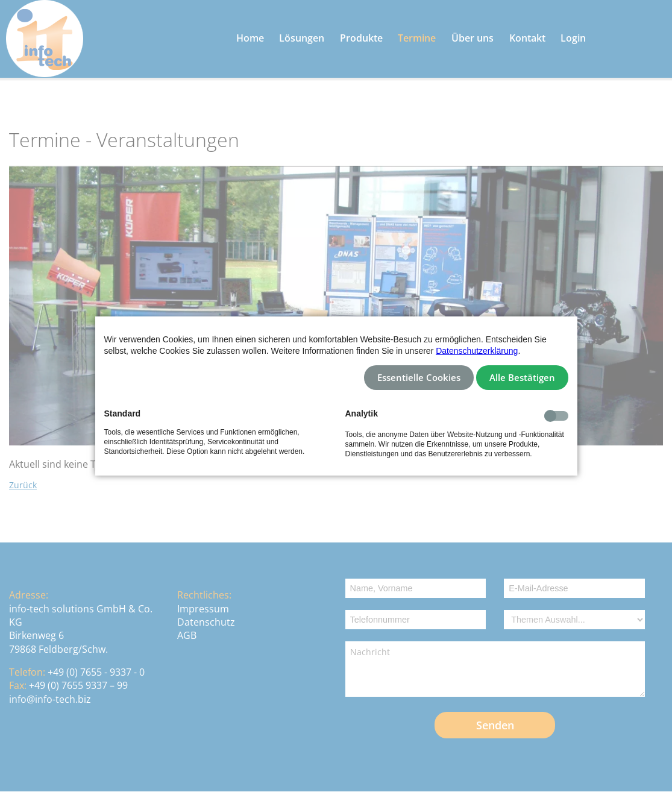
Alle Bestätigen (522, 378)
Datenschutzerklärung (477, 351)
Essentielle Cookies (419, 378)
